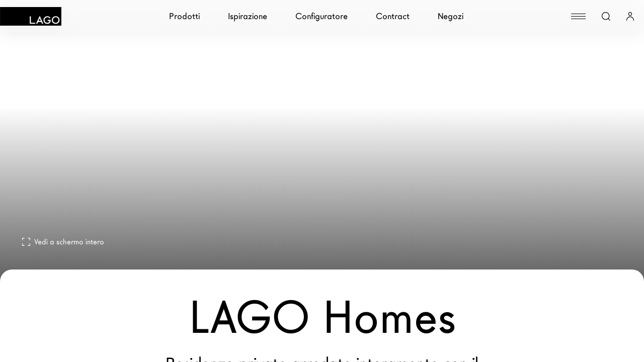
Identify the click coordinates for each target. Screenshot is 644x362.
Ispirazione (248, 16)
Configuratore (321, 16)
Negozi (451, 16)
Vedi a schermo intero (63, 242)
